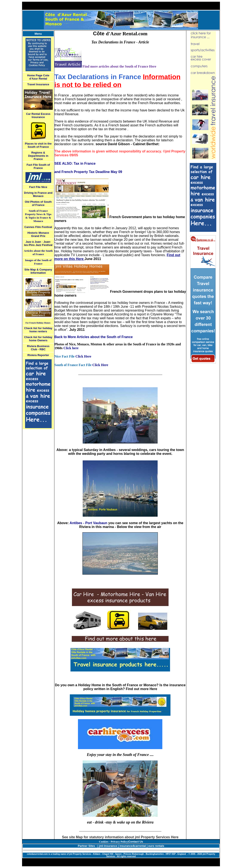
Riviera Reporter (38, 355)
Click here (71, 348)
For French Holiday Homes (38, 323)
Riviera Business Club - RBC (38, 348)
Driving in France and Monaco (38, 194)
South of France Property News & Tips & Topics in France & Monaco (38, 216)
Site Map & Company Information (38, 271)
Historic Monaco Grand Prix (38, 234)
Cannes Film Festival (38, 227)
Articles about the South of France (38, 252)
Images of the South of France (38, 262)
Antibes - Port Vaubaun (88, 523)
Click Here (83, 356)
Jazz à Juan (33, 242)
